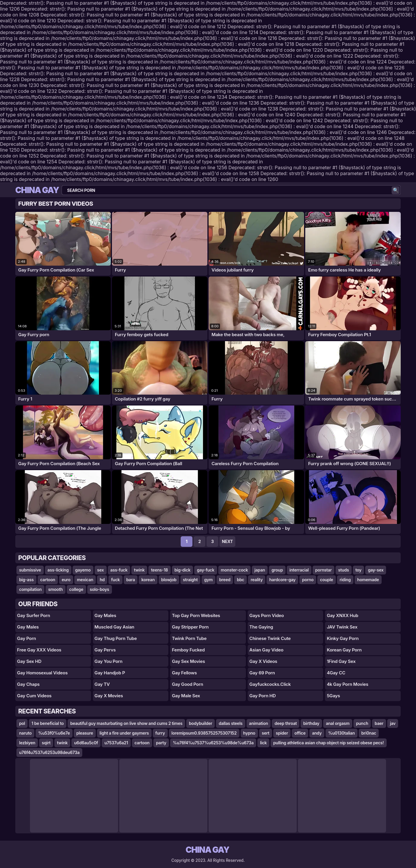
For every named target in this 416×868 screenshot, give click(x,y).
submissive (30, 570)
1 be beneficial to (48, 723)
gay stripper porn (190, 627)
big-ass (26, 580)
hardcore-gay (282, 580)
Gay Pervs (105, 650)
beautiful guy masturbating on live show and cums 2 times (126, 723)
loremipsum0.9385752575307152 (204, 733)
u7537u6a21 (116, 743)
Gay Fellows (184, 673)
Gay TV (102, 684)
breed (225, 580)
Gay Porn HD (263, 696)
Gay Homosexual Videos (42, 673)
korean (148, 580)
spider (282, 733)
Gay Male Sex (186, 696)
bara (131, 580)
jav (393, 723)
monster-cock (234, 570)
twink (139, 570)
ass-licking (58, 570)
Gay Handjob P (110, 673)
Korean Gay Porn (344, 650)
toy (359, 570)
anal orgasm (338, 723)
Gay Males (28, 627)
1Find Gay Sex (341, 661)
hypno (249, 733)
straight (190, 580)
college (76, 589)
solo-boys (100, 589)
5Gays (333, 696)
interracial (299, 570)
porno (308, 580)
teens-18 (159, 570)
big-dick (183, 570)
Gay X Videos (263, 661)
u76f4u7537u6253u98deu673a (49, 752)
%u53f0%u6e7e (54, 733)
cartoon (48, 580)
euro (66, 580)
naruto (25, 733)
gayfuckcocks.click (270, 684)
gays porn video (267, 615)
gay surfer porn (33, 615)
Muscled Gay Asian (115, 627)
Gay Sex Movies (188, 661)
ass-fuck (119, 570)
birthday (311, 723)
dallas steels (230, 723)
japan (260, 570)
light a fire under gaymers (124, 733)
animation (259, 723)
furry (160, 733)
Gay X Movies (109, 696)
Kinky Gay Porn (343, 638)
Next (227, 541)
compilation (30, 589)
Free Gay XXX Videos (39, 650)
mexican (85, 580)
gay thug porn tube (116, 638)
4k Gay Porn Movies (347, 684)
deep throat (286, 723)
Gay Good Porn (187, 684)
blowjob (169, 580)
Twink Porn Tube (189, 638)
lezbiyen (27, 743)
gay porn (27, 638)
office (300, 733)
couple (327, 580)
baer (379, 723)
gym (208, 580)
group (277, 570)
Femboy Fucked (188, 650)
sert (266, 733)
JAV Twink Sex (342, 627)
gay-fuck (206, 570)
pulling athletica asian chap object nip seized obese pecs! (329, 743)
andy (317, 733)
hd (102, 580)
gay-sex (376, 570)
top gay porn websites (196, 615)
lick (263, 743)
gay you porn (109, 661)
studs (344, 570)
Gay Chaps (28, 684)
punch (362, 723)
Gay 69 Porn (262, 673)
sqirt (46, 743)
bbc (240, 580)
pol (22, 723)
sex (101, 570)
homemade (368, 580)
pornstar (323, 570)
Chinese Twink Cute (270, 638)
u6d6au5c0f (86, 743)
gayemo (83, 570)
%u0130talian (342, 733)
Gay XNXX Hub (342, 615)
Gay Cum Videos (34, 696)
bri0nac (369, 733)
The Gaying (261, 627)
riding (345, 580)
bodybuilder (201, 723)
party (161, 743)
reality (257, 580)
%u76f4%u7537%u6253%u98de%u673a (213, 743)
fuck (115, 580)
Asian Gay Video (266, 650)
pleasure (85, 733)
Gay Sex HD (29, 661)
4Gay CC (336, 673)
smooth (56, 589)
